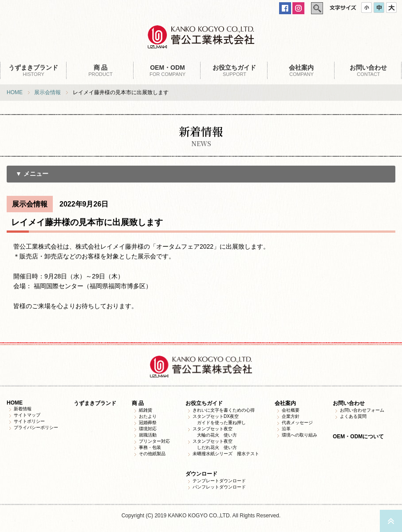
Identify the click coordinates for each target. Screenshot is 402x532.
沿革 (286, 429)
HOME (15, 92)
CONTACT (368, 70)
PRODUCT (100, 70)
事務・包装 (150, 447)
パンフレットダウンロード (219, 487)
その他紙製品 (152, 454)
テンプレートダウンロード (219, 481)
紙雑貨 (146, 410)
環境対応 (148, 429)
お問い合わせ (349, 403)
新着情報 (23, 409)
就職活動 (148, 435)
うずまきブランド (95, 403)
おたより (148, 416)
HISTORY (33, 70)
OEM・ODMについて (358, 437)
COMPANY (301, 70)
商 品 (138, 403)
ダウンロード (201, 474)
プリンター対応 (154, 441)
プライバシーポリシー (36, 427)
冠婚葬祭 (148, 423)
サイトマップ (27, 415)
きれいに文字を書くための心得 (224, 410)
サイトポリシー (29, 421)
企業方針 (291, 416)
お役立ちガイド (204, 403)
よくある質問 (353, 416)
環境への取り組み (300, 435)
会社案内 (285, 403)
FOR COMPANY (167, 70)
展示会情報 (47, 92)
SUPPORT (234, 70)
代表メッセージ (297, 423)
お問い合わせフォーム (362, 410)
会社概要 (291, 410)
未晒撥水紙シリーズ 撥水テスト (226, 454)
